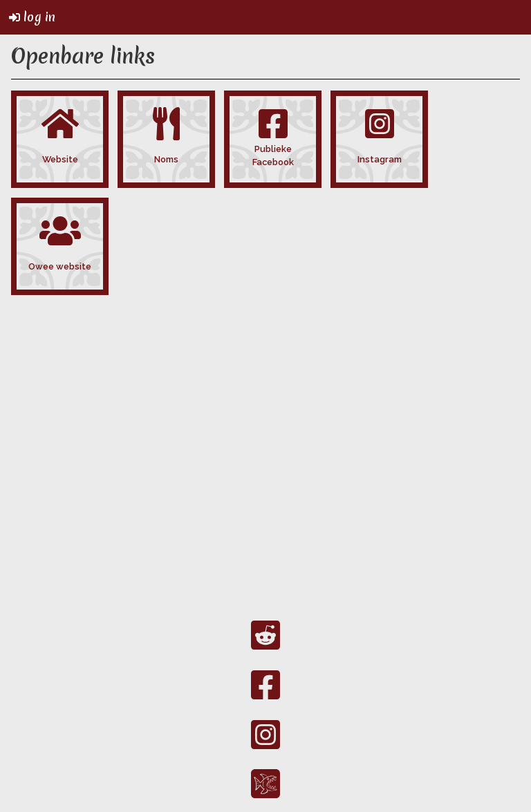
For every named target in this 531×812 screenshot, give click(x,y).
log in (32, 17)
